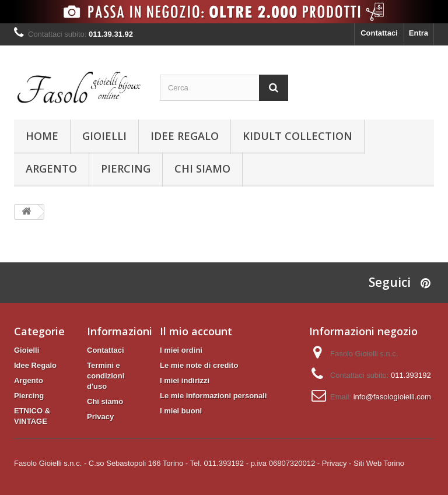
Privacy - (337, 463)
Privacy (100, 417)
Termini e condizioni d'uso (106, 376)
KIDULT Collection (297, 136)
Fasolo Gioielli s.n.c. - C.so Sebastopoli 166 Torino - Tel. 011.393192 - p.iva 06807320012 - (167, 463)
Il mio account (196, 331)
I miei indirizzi (185, 380)
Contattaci (379, 33)
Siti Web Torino (379, 463)
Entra (419, 33)
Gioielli (104, 136)
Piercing (126, 168)
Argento (51, 168)
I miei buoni (181, 411)
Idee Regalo (185, 136)
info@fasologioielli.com (392, 397)
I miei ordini (181, 350)
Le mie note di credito (199, 365)
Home (42, 136)
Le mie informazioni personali (213, 396)
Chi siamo (202, 168)
